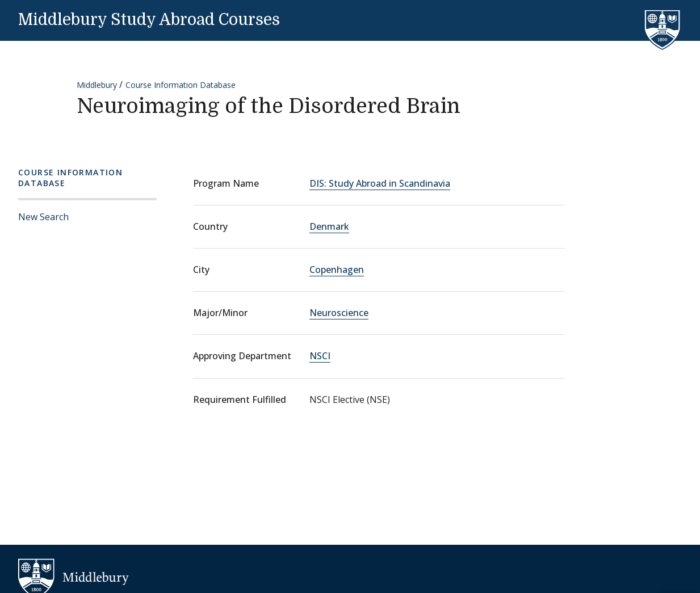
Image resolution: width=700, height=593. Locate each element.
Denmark (329, 226)
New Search (43, 217)
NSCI (320, 356)
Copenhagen (337, 270)
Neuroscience (339, 313)
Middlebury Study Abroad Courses (149, 20)
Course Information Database (181, 85)
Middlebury (97, 85)
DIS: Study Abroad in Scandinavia (380, 183)
